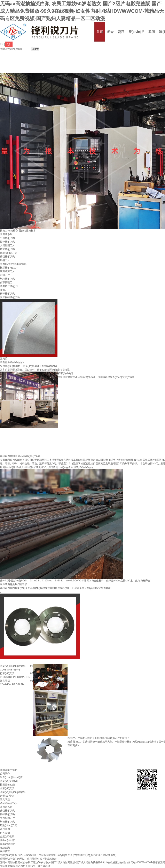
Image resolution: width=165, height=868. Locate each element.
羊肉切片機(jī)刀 (9, 286)
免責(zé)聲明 (75, 855)
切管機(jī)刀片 (8, 249)
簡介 (110, 32)
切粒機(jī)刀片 (8, 279)
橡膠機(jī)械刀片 (9, 268)
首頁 (100, 32)
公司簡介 (5, 774)
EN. (2, 44)
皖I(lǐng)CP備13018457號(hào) (99, 855)
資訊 (121, 32)
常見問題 (5, 799)
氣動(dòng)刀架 (9, 253)
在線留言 (5, 851)
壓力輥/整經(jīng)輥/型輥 (13, 264)
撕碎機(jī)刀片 (8, 242)
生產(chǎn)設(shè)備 (11, 777)
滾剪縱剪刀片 (7, 271)
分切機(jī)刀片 (8, 238)
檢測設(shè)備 (8, 785)
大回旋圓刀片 (7, 245)
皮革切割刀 (6, 282)
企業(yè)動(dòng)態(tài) (13, 792)
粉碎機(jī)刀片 (8, 294)
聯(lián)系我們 (8, 844)
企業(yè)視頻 (7, 837)
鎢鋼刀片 (5, 260)
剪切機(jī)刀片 (8, 257)
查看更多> (73, 745)
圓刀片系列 (6, 234)
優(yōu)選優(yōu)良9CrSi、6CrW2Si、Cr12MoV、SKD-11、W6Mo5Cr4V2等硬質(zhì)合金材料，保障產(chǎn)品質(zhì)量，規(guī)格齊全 (75, 581)
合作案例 (5, 833)
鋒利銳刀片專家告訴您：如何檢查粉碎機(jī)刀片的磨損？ (99, 738)
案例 (152, 32)
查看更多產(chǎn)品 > (12, 362)
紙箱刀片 (5, 275)
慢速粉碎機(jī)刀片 (10, 297)
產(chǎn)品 (136, 32)
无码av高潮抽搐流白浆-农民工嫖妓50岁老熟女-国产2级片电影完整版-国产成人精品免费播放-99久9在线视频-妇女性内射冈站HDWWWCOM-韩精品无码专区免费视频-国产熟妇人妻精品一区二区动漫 (82, 11)
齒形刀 (4, 290)
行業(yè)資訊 (7, 796)
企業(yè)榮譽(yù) (9, 781)
